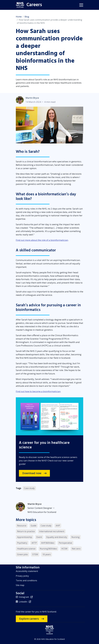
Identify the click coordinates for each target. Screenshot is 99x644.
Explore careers (29, 619)
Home (19, 17)
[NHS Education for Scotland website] (50, 630)
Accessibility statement (27, 571)
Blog (27, 17)
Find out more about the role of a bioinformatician (42, 240)
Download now (32, 473)
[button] (81, 5)
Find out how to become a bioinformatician (38, 391)
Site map (20, 585)
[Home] (28, 5)
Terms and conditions (26, 580)
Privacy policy (22, 576)
